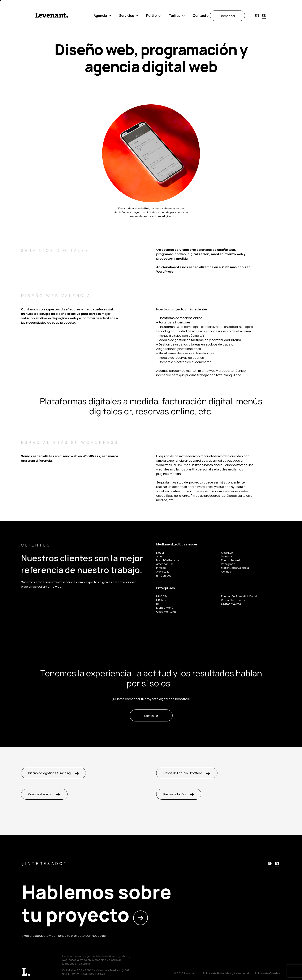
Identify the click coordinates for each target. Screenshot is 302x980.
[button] (293, 5)
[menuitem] (257, 16)
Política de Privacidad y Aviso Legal (226, 973)
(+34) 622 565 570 (93, 974)
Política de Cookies (268, 973)
